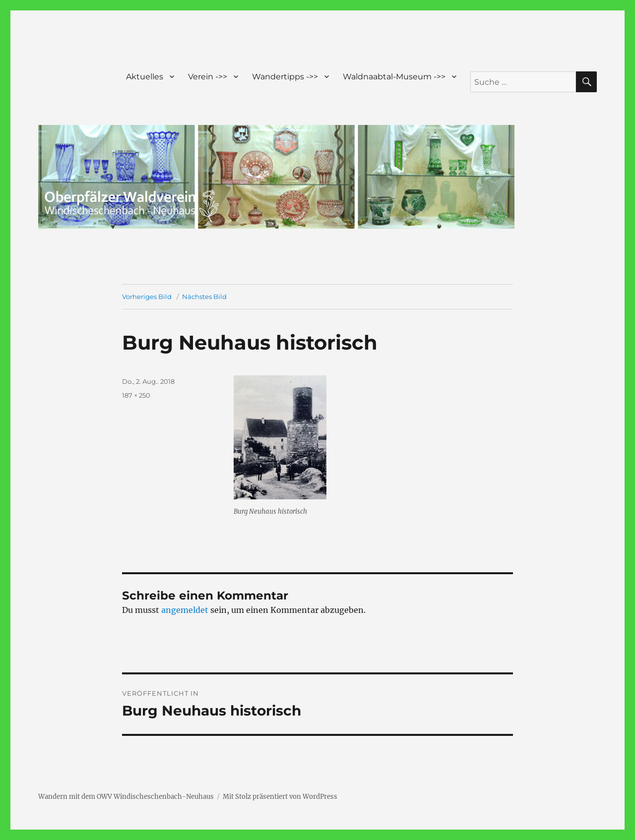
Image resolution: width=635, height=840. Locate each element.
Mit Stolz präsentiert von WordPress (280, 797)
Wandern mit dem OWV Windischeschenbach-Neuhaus (126, 797)
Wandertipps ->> (285, 77)
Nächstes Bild (204, 297)
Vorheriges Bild (147, 297)
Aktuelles (145, 77)
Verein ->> (208, 77)
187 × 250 (136, 395)
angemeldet (185, 610)
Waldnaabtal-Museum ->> (394, 77)
